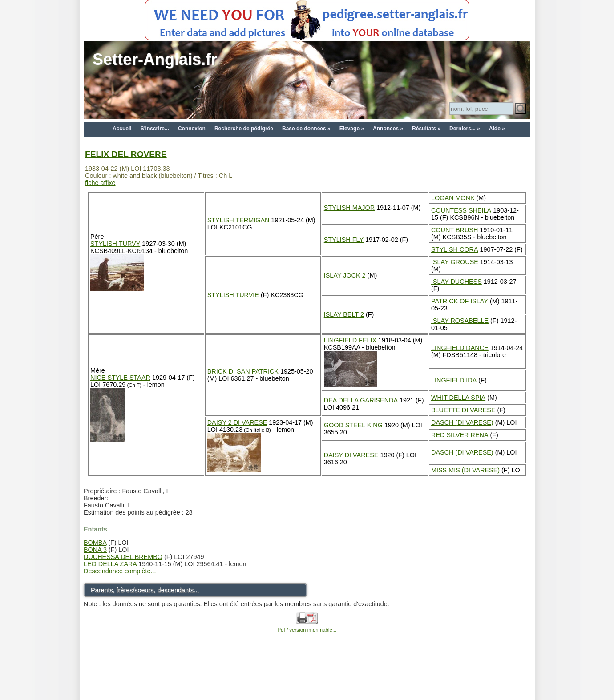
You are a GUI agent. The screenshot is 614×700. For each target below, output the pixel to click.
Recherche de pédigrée (244, 129)
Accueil (122, 129)
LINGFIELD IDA (454, 380)
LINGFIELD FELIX (350, 340)
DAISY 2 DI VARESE (237, 422)
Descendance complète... (120, 571)
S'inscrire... (155, 129)
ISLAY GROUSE (455, 262)
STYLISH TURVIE (233, 295)
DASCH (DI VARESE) (462, 422)
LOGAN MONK (453, 198)
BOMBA (95, 543)
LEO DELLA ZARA (110, 564)
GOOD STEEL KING (353, 425)
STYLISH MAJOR (349, 208)
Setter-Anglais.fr (155, 59)
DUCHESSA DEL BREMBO (123, 557)
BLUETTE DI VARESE (463, 410)
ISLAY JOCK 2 (345, 275)
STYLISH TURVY (115, 244)
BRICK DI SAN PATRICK (243, 371)
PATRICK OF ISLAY (460, 301)
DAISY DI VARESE (351, 455)
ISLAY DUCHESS (456, 282)
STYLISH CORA (455, 249)
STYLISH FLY (344, 240)
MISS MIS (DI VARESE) (465, 470)
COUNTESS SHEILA (461, 210)
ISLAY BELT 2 (344, 314)
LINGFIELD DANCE (460, 348)
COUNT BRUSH (454, 230)
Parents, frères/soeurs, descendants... (145, 590)
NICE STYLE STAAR (120, 378)
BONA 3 (95, 550)
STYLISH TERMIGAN (238, 220)
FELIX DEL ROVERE (126, 154)
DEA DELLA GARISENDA (361, 400)
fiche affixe (100, 183)
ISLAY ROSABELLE (460, 321)
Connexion (192, 129)
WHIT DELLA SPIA (458, 398)
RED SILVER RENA (460, 435)
